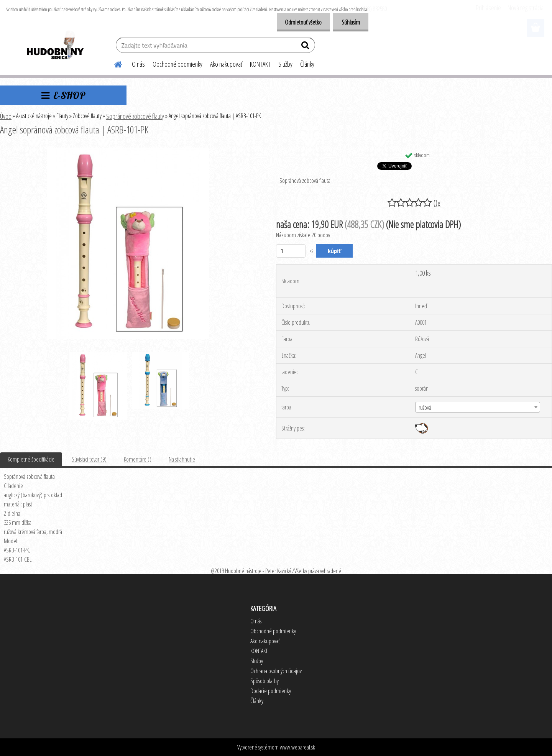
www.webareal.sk (297, 747)
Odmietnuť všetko (300, 22)
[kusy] (291, 251)
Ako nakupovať (226, 64)
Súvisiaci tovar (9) (89, 459)
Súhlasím (350, 22)
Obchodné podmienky (177, 64)
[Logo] (55, 46)
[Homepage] (113, 63)
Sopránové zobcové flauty (135, 116)
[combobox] (478, 407)
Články (307, 64)
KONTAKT (260, 64)
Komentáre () (138, 459)
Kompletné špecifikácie (31, 459)
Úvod (6, 116)
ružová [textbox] (425, 408)
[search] (306, 47)
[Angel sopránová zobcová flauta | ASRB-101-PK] (128, 151)
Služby (285, 64)
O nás (138, 64)
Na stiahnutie (182, 459)
